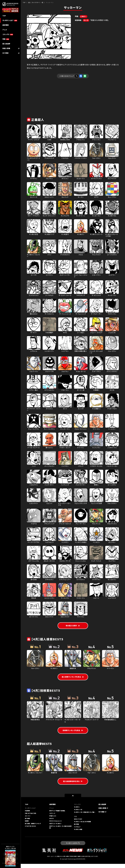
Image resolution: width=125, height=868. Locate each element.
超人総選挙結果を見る (73, 785)
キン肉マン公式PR (73, 847)
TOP (24, 2)
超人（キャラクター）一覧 (36, 2)
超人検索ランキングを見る (73, 678)
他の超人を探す (73, 626)
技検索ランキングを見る (73, 732)
